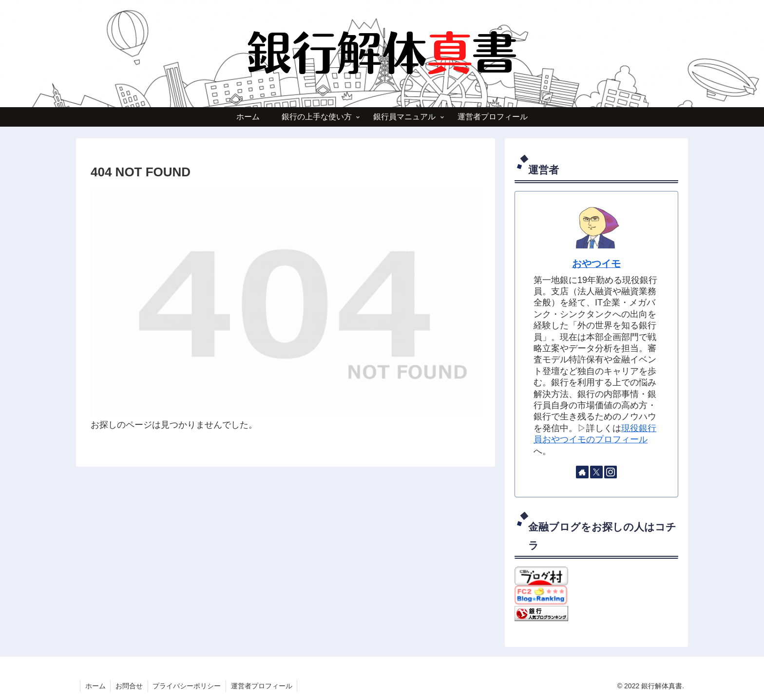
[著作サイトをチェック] (582, 472)
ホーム (95, 686)
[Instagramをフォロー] (611, 472)
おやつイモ (596, 264)
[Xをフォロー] (596, 472)
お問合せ (130, 686)
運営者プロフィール (263, 686)
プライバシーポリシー (188, 686)
